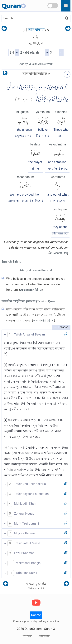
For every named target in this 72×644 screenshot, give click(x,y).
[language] (5, 74)
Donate (36, 615)
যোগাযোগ (44, 636)
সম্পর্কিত (27, 636)
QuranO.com (33, 629)
